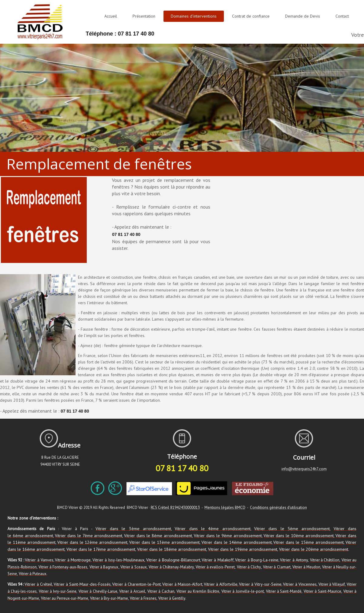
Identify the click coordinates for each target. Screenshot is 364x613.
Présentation (144, 16)
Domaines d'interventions (194, 16)
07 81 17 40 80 (126, 234)
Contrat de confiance (251, 16)
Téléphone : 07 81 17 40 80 (120, 34)
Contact (342, 16)
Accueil (111, 16)
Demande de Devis (303, 16)
